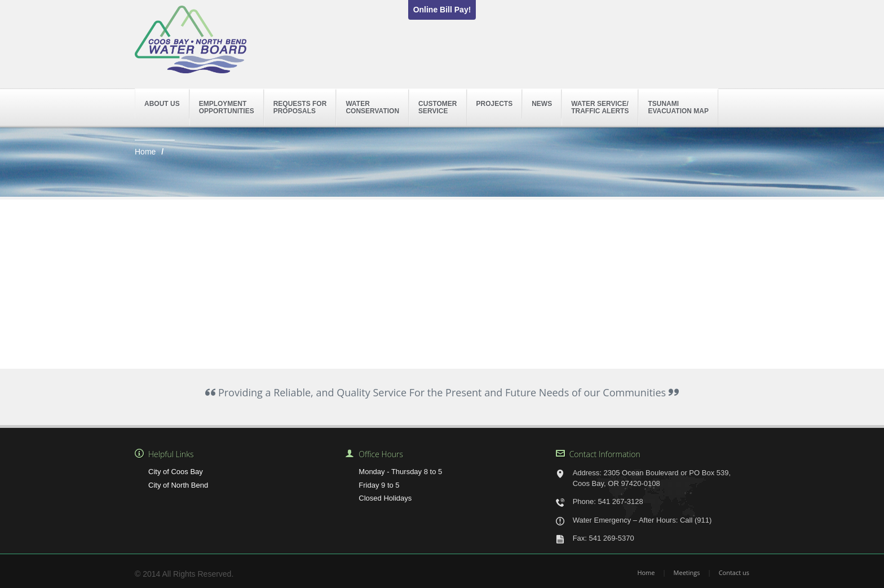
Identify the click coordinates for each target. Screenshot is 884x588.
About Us (162, 104)
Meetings (687, 572)
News (542, 104)
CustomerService (437, 107)
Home (145, 152)
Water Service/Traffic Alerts (600, 107)
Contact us (734, 572)
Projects (495, 104)
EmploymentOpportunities (227, 107)
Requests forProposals (300, 107)
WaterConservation (372, 107)
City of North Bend (178, 485)
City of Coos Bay (176, 472)
